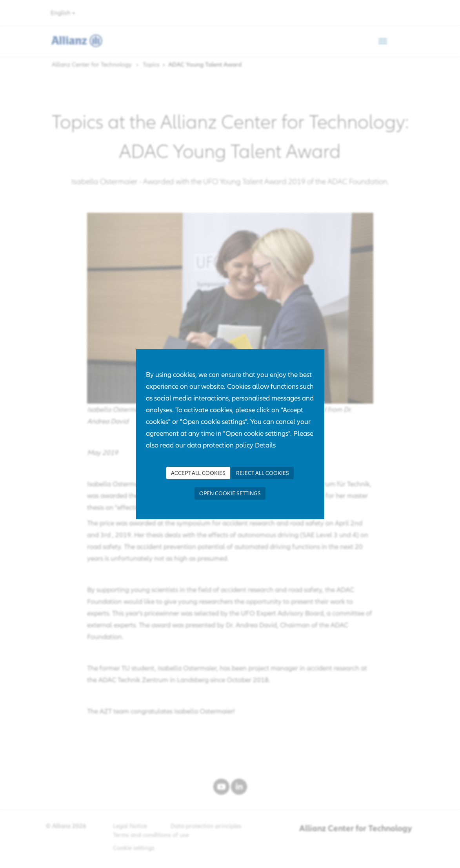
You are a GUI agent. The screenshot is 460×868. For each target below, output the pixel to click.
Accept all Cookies (198, 473)
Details (265, 445)
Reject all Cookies (263, 473)
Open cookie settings (230, 493)
